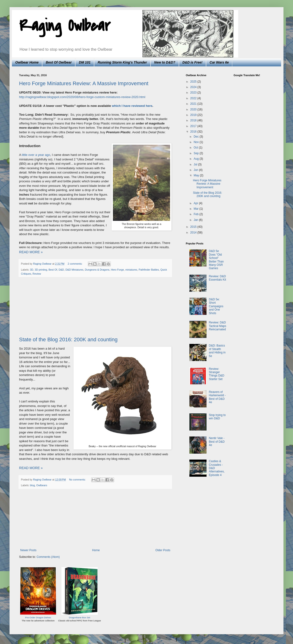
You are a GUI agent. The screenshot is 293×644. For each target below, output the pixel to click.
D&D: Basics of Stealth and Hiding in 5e (217, 351)
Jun (196, 170)
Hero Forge (118, 270)
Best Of (53, 270)
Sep (197, 153)
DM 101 (85, 62)
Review (37, 274)
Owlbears (42, 485)
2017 (194, 126)
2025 (194, 82)
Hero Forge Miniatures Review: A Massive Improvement (84, 83)
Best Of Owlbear (59, 62)
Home (96, 550)
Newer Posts (28, 550)
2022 (194, 98)
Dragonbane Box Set (79, 617)
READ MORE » (31, 252)
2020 (194, 109)
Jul (196, 164)
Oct (196, 148)
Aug (197, 159)
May (197, 175)
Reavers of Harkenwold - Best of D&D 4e (217, 397)
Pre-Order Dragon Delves (38, 617)
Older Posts (163, 550)
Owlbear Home (27, 62)
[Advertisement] (95, 307)
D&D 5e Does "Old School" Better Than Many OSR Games (216, 260)
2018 (194, 120)
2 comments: (75, 264)
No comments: (78, 480)
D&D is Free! (192, 62)
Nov (197, 142)
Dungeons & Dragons (97, 270)
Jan (196, 220)
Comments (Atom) (48, 557)
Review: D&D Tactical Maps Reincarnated (218, 326)
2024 (194, 87)
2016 (194, 132)
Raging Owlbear (65, 26)
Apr (196, 203)
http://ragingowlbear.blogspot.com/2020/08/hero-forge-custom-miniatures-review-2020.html (82, 97)
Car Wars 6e (219, 62)
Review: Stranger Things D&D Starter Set (217, 374)
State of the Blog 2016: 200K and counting (68, 339)
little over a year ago (36, 155)
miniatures (131, 270)
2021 (194, 104)
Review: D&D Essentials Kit (217, 278)
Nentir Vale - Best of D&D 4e (217, 442)
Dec (197, 137)
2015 (194, 227)
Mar (197, 209)
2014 (194, 233)
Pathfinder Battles (149, 270)
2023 (194, 93)
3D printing (41, 270)
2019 (194, 115)
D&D (61, 270)
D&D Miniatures (75, 270)
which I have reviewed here (132, 106)
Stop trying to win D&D (217, 417)
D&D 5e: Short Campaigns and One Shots (216, 306)
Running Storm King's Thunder (122, 62)
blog (32, 485)
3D (32, 270)
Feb (197, 214)
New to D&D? (165, 62)
